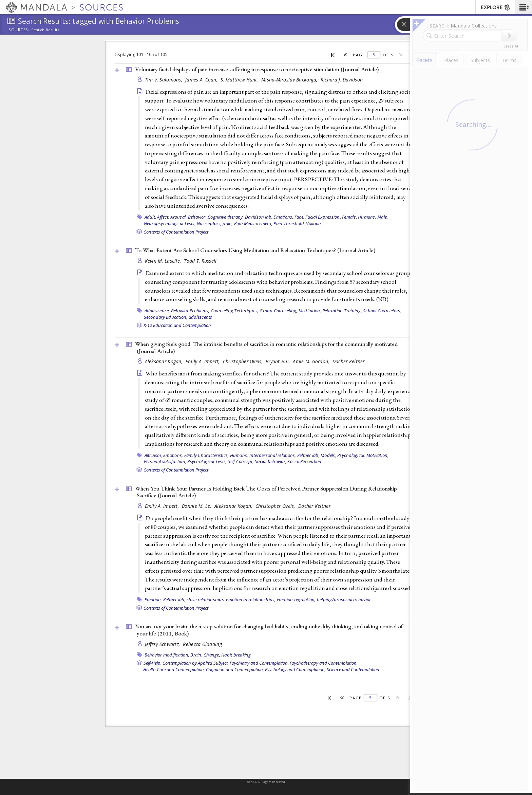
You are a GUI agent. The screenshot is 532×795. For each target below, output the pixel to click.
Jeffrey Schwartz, (163, 644)
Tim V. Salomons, (164, 80)
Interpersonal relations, (273, 455)
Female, (349, 217)
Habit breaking (236, 655)
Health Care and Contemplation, (174, 669)
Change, (212, 655)
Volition (313, 223)
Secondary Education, (166, 317)
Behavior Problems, (190, 311)
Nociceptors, (209, 223)
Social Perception (304, 461)
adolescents (201, 317)
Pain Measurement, (253, 223)
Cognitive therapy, (226, 217)
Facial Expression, (323, 217)
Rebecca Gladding (202, 644)
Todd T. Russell (200, 261)
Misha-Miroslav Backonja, (290, 80)
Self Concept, (241, 461)
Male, (383, 217)
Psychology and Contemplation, (295, 669)
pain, (228, 223)
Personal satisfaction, (165, 461)
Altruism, (153, 455)
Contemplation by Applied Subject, (196, 663)
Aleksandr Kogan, (165, 361)
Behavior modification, (167, 655)
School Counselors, (382, 311)
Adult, (150, 217)
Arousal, (178, 217)
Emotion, (153, 599)
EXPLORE (496, 8)
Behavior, (197, 217)
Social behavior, (271, 461)
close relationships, (206, 599)
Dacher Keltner (349, 361)
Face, (299, 217)
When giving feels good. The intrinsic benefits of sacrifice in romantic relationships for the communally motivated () (266, 347)
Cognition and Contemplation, (235, 669)
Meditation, (310, 311)
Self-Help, (153, 663)
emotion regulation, (296, 599)
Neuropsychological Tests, (170, 223)
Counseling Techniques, (235, 311)
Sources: (19, 30)
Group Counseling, (278, 311)
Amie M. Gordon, (312, 361)
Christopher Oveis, (243, 361)
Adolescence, (157, 311)
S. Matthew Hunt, (240, 80)
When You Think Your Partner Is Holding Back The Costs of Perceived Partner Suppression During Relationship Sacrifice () (266, 492)
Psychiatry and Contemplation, (259, 663)
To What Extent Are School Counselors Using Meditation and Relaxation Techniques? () (255, 250)
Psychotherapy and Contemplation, (324, 663)
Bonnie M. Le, (197, 506)
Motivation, (378, 455)
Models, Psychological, (343, 455)
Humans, (367, 217)
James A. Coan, (202, 80)
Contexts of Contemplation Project (176, 232)
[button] (523, 7)
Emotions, (283, 217)
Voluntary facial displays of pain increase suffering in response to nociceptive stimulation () (257, 69)
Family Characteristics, (207, 455)
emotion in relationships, (251, 599)
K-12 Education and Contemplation (177, 325)
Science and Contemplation (353, 669)
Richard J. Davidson (342, 80)
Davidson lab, (259, 217)
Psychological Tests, (207, 461)
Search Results (45, 30)
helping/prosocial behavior (344, 599)
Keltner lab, (308, 455)
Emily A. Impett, (203, 361)
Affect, (163, 217)
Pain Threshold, (289, 223)
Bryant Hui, (278, 361)
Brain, (196, 655)
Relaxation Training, (342, 311)
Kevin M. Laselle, (164, 261)
